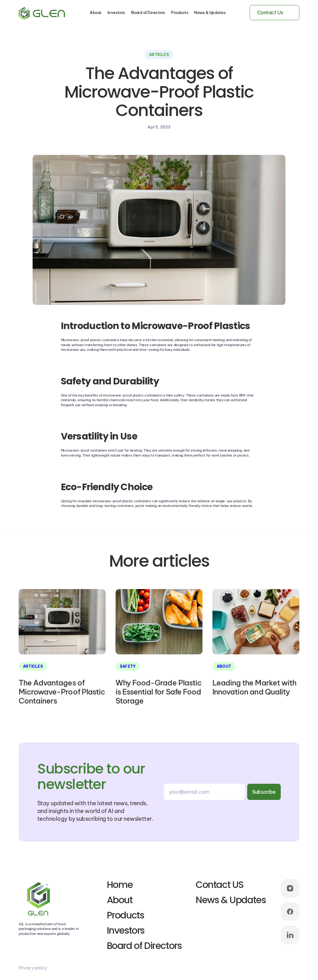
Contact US (220, 885)
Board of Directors (148, 12)
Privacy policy (33, 968)
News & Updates (210, 12)
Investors (116, 12)
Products (180, 12)
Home (120, 885)
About (96, 12)
